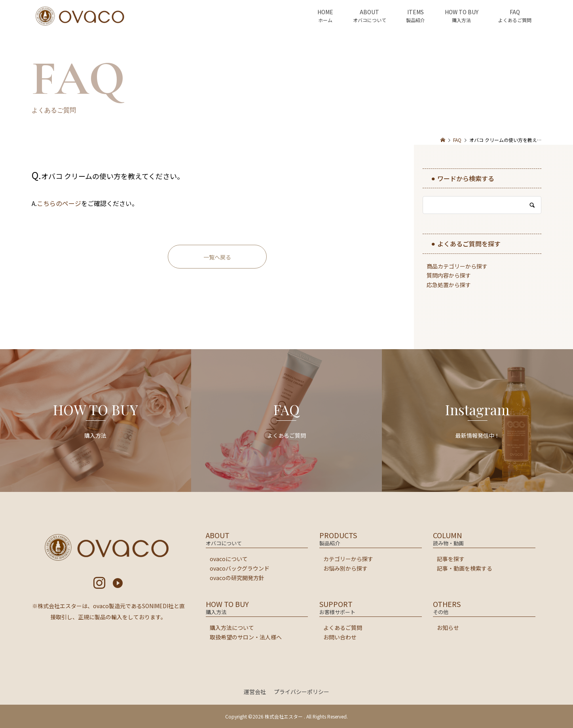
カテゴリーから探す (348, 559)
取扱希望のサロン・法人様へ (246, 637)
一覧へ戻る (217, 257)
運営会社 (255, 692)
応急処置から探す (449, 285)
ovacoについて (229, 559)
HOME (325, 12)
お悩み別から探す (345, 568)
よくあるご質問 (343, 628)
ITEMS (416, 12)
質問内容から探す (449, 275)
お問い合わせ (340, 637)
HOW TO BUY (462, 12)
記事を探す (451, 559)
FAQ (515, 12)
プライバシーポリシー (302, 692)
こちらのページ (59, 203)
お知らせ (448, 628)
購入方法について (232, 628)
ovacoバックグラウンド (240, 568)
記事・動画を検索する (465, 568)
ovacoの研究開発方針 (237, 578)
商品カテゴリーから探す (457, 266)
